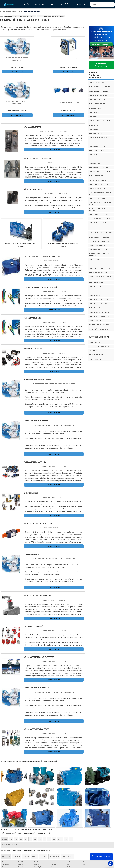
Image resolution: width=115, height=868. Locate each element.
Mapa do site (91, 845)
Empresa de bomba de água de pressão (101, 233)
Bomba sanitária (94, 129)
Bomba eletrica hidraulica (98, 104)
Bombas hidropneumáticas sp (98, 184)
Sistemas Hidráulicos (96, 355)
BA (49, 798)
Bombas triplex (94, 112)
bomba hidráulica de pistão (98, 304)
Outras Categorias (99, 337)
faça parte (65, 4)
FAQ (88, 849)
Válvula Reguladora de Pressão (56, 852)
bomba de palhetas (95, 287)
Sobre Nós (40, 4)
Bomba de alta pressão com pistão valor (100, 204)
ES (21, 798)
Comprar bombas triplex (97, 246)
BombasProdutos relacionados (96, 75)
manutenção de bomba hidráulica (100, 329)
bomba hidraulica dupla (97, 308)
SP (26, 798)
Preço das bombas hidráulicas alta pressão (100, 194)
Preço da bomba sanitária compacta (101, 219)
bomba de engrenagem (96, 282)
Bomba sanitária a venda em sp (99, 214)
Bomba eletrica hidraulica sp (98, 199)
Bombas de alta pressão (59, 16)
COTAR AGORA (11, 74)
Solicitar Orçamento (101, 65)
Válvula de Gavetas (52, 844)
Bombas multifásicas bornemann (100, 121)
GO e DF (60, 798)
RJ (11, 798)
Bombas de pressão (95, 108)
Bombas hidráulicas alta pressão (100, 138)
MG (16, 798)
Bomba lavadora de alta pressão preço (99, 228)
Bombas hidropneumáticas (98, 134)
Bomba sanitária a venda (44, 16)
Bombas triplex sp (95, 163)
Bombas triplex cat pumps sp (98, 250)
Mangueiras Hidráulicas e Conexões (58, 841)
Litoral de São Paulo (68, 816)
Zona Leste (43, 816)
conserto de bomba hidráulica (99, 325)
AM (66, 798)
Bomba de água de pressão (97, 100)
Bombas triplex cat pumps (97, 117)
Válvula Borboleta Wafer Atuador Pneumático (61, 849)
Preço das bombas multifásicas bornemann (99, 255)
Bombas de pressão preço (97, 159)
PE (44, 798)
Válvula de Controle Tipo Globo (56, 846)
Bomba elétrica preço (96, 176)
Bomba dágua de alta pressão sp (99, 237)
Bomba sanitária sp (95, 264)
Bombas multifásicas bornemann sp (100, 172)
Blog (53, 4)
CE (54, 798)
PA (71, 798)
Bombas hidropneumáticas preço (100, 268)
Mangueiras (93, 351)
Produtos (82, 4)
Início (27, 4)
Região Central (6, 816)
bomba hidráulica (95, 291)
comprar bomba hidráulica (98, 321)
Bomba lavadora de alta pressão (99, 87)
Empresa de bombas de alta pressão (100, 189)
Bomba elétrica (94, 125)
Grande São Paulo (54, 816)
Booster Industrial (95, 342)
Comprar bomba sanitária (97, 180)
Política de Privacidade (95, 852)
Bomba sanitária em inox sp (98, 223)
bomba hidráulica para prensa (99, 316)
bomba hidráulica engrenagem (99, 312)
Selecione (5, 798)
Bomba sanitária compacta (98, 151)
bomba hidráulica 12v (96, 295)
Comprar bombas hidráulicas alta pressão (100, 277)
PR (30, 798)
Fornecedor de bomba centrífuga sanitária (24, 16)
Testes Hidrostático (96, 359)
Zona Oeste (26, 816)
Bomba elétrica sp (95, 260)
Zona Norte (16, 816)
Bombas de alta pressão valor (99, 272)
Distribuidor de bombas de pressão (100, 241)
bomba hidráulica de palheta (98, 299)
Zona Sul (35, 816)
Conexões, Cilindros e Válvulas (99, 346)
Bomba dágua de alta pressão (99, 91)
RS (40, 798)
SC (35, 798)
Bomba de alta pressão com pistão (100, 142)
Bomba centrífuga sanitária (98, 95)
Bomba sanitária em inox (97, 155)
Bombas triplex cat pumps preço (99, 167)
